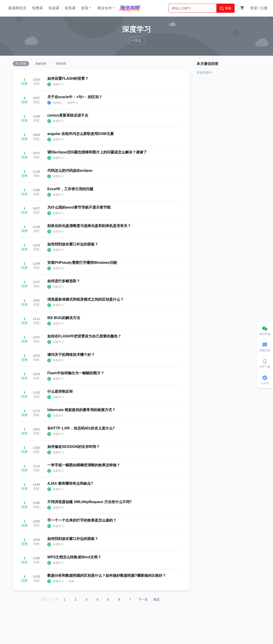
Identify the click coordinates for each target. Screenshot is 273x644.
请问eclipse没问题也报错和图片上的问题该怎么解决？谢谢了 (97, 152)
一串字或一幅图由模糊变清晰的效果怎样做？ (84, 465)
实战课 (54, 8)
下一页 (143, 599)
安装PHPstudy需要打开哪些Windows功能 (82, 263)
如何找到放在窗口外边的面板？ (73, 244)
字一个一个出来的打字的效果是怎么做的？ (82, 520)
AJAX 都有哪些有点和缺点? (70, 483)
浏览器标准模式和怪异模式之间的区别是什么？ (86, 299)
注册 (264, 8)
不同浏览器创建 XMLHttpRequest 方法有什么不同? (90, 502)
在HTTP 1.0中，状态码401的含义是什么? (81, 428)
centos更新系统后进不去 (68, 115)
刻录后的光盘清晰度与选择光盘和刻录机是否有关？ (89, 226)
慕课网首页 (17, 8)
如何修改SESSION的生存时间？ (74, 447)
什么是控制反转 (60, 391)
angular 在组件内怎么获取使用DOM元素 (81, 134)
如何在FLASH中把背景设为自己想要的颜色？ (84, 336)
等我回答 (61, 64)
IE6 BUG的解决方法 (64, 318)
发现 (86, 8)
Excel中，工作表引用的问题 (70, 189)
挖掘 (71, 581)
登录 (254, 8)
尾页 (157, 599)
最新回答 (41, 64)
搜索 (225, 8)
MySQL (57, 103)
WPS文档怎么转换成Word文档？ (74, 557)
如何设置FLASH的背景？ (68, 79)
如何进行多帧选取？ (64, 281)
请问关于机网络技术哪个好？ (71, 355)
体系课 (70, 8)
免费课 (37, 8)
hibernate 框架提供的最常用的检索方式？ (81, 410)
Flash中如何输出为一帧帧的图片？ (76, 373)
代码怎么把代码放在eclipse (70, 171)
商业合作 (106, 8)
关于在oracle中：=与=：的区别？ (75, 97)
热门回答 (21, 64)
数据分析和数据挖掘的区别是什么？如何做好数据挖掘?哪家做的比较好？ (107, 575)
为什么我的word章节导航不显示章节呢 (79, 207)
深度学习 (58, 84)
